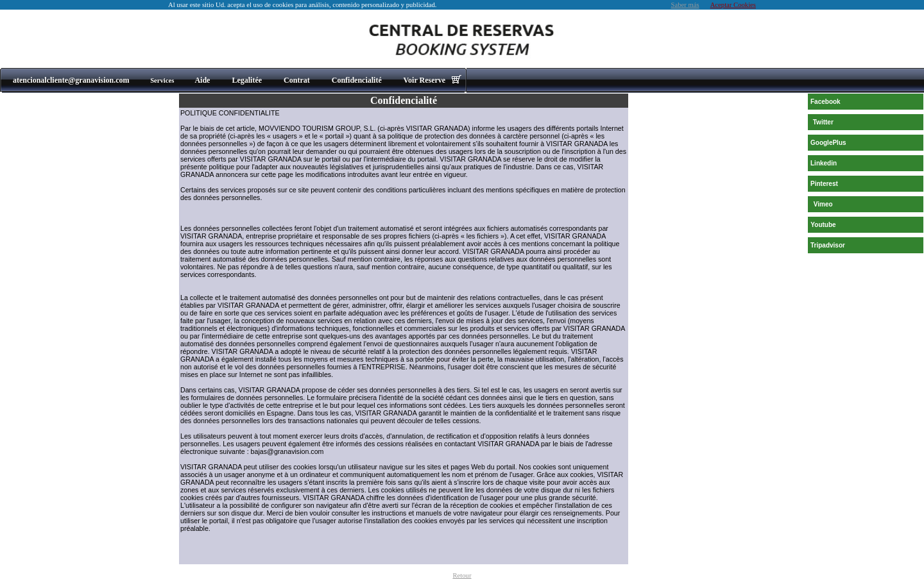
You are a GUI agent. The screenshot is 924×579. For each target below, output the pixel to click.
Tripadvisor (828, 245)
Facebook (826, 102)
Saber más (685, 5)
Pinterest (824, 184)
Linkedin (824, 163)
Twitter (823, 122)
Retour (462, 575)
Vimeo (823, 204)
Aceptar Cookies (733, 5)
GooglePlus (828, 143)
